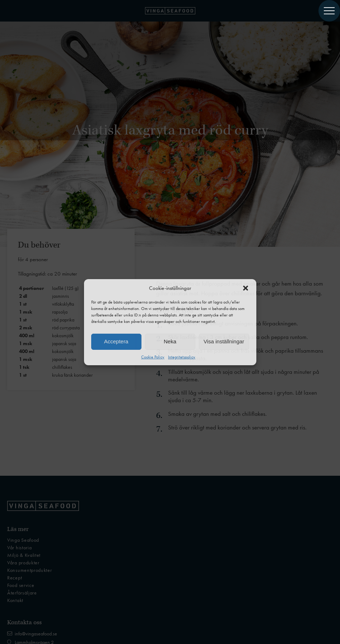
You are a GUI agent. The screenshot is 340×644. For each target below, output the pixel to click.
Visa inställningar (224, 341)
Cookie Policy (153, 357)
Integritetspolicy (182, 357)
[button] (246, 288)
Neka (170, 341)
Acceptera (116, 341)
